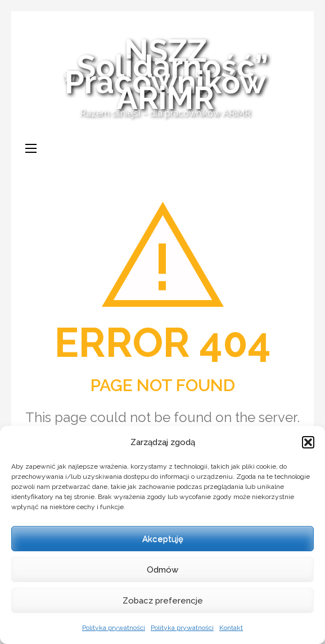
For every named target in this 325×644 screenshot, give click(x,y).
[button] (308, 442)
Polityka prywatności (114, 628)
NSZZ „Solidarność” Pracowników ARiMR (166, 74)
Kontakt (231, 628)
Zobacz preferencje (163, 601)
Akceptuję (163, 539)
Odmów (162, 570)
